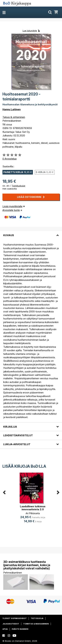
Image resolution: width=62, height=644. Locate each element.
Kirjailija (10, 427)
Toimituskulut (18, 186)
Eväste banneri (20, 629)
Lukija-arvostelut (17, 444)
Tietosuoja (37, 618)
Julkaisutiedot (11, 624)
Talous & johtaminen (14, 117)
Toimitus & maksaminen (36, 624)
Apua (5, 629)
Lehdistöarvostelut (18, 435)
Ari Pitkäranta (33, 513)
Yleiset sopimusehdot (15, 618)
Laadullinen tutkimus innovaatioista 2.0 (33, 508)
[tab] (31, 233)
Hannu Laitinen (12, 109)
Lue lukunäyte (30, 31)
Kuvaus (9, 235)
